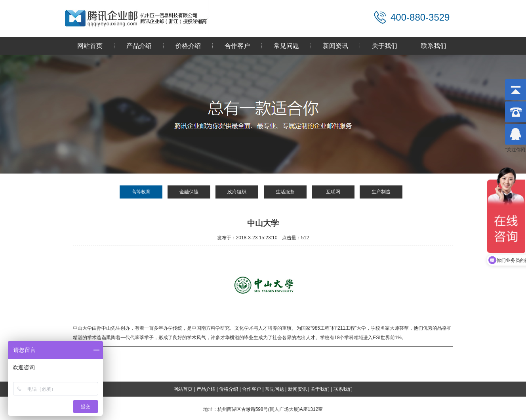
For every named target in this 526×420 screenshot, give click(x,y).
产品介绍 (139, 46)
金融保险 (189, 192)
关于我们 (385, 46)
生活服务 (285, 192)
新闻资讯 (335, 46)
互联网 (333, 192)
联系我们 (434, 46)
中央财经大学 (106, 365)
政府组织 (237, 192)
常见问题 (286, 46)
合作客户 (237, 46)
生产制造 (381, 192)
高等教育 (141, 192)
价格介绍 (188, 46)
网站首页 (90, 46)
